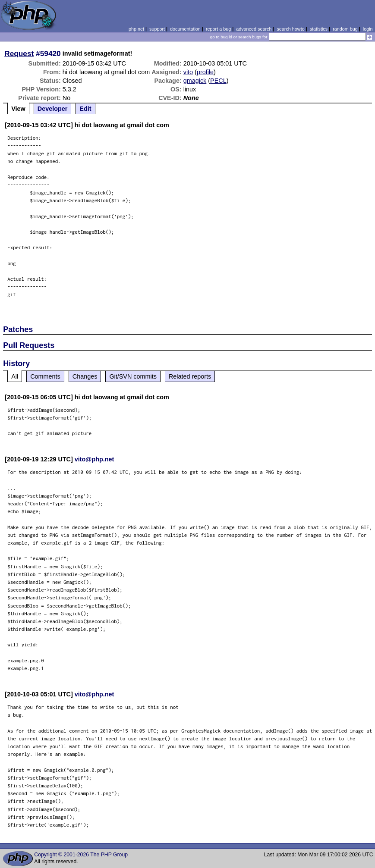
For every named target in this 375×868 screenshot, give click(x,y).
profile (205, 72)
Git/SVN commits (133, 376)
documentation (185, 29)
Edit (85, 109)
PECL (218, 81)
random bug (345, 29)
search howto (290, 29)
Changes (85, 376)
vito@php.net (95, 459)
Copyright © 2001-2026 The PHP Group (81, 855)
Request (19, 53)
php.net (136, 29)
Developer (53, 109)
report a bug (218, 29)
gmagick (195, 81)
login (368, 29)
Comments (45, 376)
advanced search (254, 29)
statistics (319, 29)
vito (188, 72)
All (15, 376)
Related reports (190, 376)
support (157, 29)
